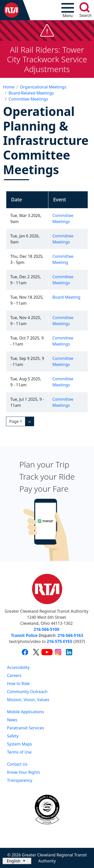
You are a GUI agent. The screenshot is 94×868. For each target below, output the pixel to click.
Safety (13, 736)
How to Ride (18, 684)
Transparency (20, 780)
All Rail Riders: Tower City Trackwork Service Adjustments (47, 59)
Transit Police (24, 635)
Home (9, 87)
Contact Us (17, 764)
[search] (84, 7)
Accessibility (18, 667)
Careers (14, 675)
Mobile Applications (25, 712)
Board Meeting (66, 297)
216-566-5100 (47, 629)
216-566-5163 (70, 635)
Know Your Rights (24, 772)
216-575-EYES (59, 641)
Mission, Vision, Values (28, 700)
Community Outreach (27, 692)
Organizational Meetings (43, 87)
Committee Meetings (28, 99)
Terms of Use (19, 752)
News (12, 720)
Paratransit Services (26, 728)
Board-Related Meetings (31, 93)
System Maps (20, 744)
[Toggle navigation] (68, 10)
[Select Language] (17, 861)
